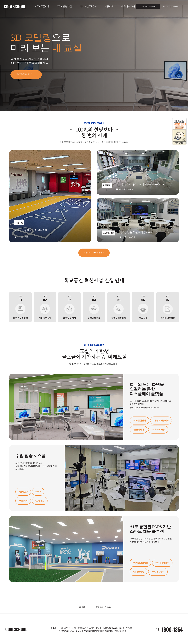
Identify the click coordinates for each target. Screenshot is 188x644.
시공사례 (109, 6)
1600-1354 (172, 629)
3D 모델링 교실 (65, 6)
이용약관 (81, 607)
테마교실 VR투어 (88, 6)
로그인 (166, 6)
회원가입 (176, 6)
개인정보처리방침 (103, 607)
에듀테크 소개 (128, 6)
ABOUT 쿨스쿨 (42, 6)
